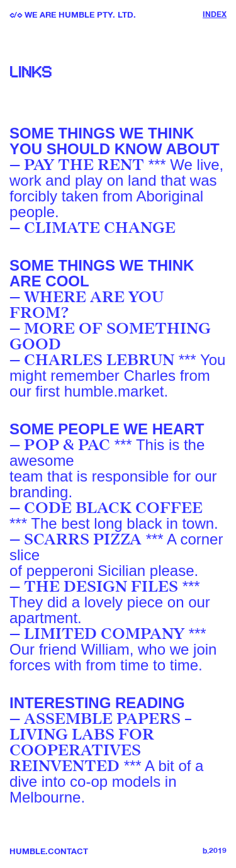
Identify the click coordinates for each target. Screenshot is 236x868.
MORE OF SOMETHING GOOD (110, 336)
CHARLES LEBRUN (99, 360)
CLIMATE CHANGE (100, 228)
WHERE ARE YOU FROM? (87, 305)
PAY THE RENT (84, 165)
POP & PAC (67, 445)
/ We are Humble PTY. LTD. (73, 15)
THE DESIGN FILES (101, 587)
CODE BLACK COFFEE (113, 508)
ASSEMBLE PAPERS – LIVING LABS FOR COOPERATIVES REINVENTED (101, 742)
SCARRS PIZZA (83, 539)
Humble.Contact (49, 852)
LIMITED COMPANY (104, 634)
